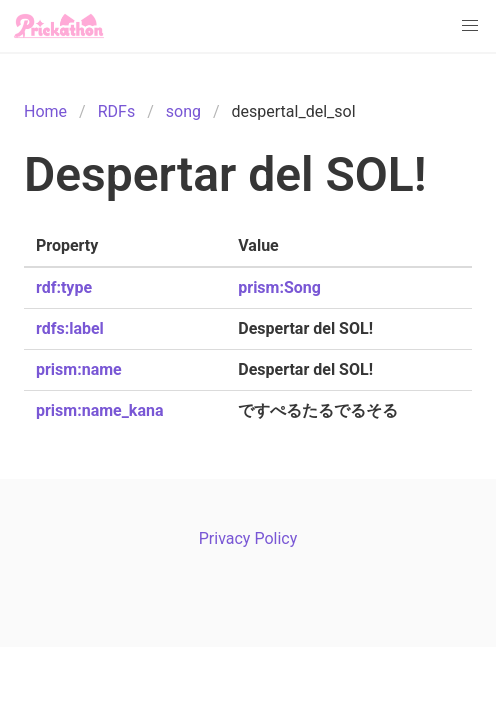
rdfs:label (70, 328)
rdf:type (64, 287)
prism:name (79, 369)
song (183, 111)
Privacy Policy (248, 538)
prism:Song (279, 287)
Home (45, 111)
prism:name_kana (99, 410)
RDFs (116, 111)
